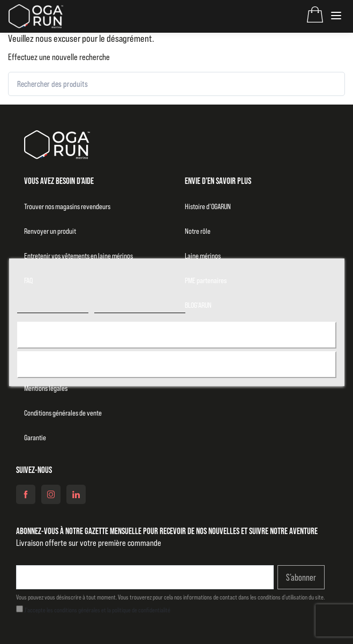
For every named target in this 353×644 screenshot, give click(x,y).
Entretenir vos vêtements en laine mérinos (78, 256)
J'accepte (176, 335)
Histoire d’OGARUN (208, 206)
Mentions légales (46, 388)
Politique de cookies (52, 308)
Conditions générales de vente (63, 413)
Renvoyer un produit (50, 231)
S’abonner (301, 578)
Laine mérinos (203, 256)
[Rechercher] (327, 84)
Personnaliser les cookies (140, 308)
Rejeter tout (176, 364)
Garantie (35, 438)
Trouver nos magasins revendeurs (67, 206)
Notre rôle (198, 231)
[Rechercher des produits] (176, 84)
